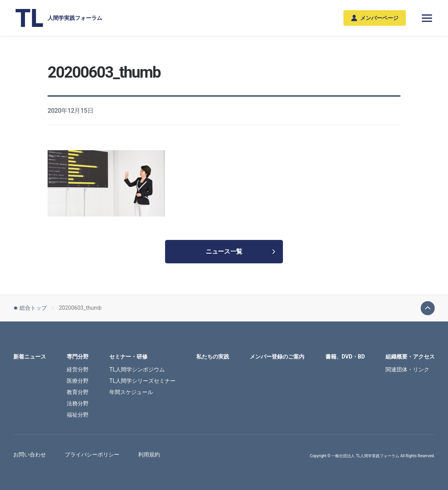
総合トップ (30, 308)
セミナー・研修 (128, 357)
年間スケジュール (131, 392)
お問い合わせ (30, 454)
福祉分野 (78, 415)
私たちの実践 (213, 357)
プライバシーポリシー (92, 454)
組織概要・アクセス (410, 357)
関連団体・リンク (407, 369)
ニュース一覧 (240, 251)
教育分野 (78, 392)
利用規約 (149, 454)
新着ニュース (30, 357)
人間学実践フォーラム (59, 18)
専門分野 (78, 357)
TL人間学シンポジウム (137, 369)
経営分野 (78, 369)
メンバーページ (375, 18)
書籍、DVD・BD (345, 357)
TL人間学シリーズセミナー (142, 381)
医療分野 (78, 381)
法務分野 (78, 403)
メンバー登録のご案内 (277, 357)
